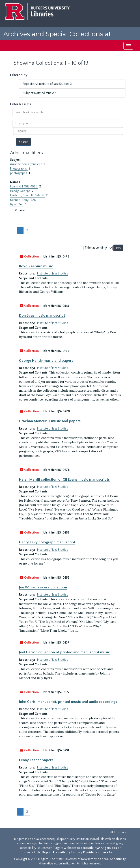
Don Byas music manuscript (42, 316)
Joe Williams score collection (43, 587)
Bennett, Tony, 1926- (24, 200)
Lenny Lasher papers (36, 760)
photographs (19, 173)
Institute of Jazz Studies (53, 274)
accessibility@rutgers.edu (99, 848)
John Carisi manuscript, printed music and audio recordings (68, 702)
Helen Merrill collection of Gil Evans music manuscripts (64, 480)
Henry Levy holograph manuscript (47, 542)
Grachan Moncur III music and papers (50, 421)
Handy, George (20, 191)
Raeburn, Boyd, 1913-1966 (27, 195)
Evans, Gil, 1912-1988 (24, 187)
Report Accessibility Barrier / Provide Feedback (75, 852)
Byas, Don (17, 204)
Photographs (19, 169)
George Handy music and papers (46, 361)
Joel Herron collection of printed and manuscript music (65, 652)
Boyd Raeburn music (36, 266)
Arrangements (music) (25, 164)
